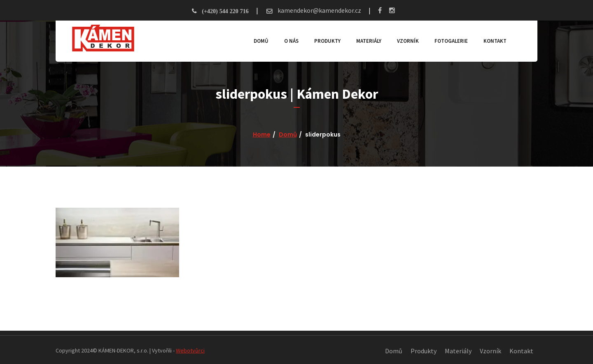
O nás (291, 41)
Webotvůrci (190, 350)
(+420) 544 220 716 (225, 11)
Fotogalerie (451, 41)
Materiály (369, 41)
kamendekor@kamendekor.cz (319, 10)
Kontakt (495, 41)
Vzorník (408, 41)
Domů (261, 41)
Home (262, 134)
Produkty (327, 41)
